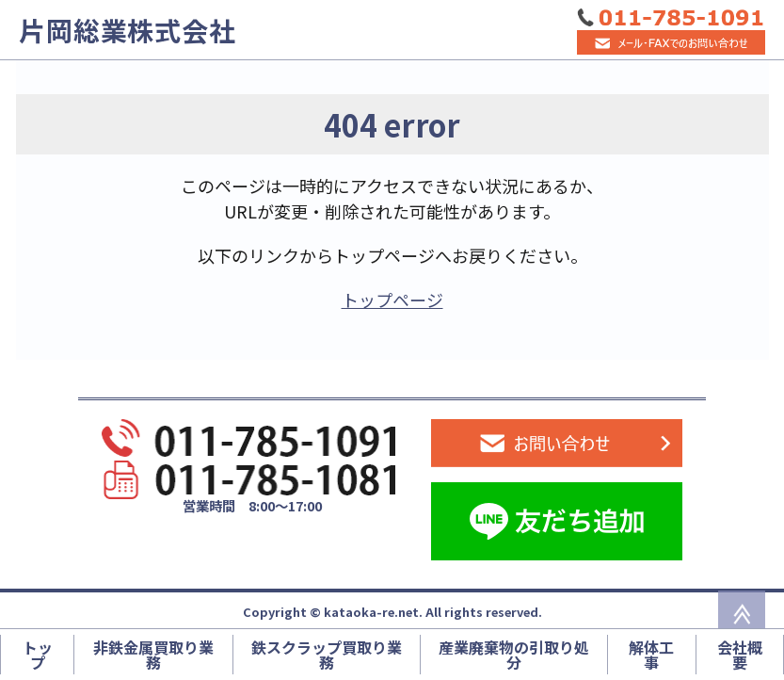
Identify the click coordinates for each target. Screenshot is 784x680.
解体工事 (651, 655)
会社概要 (740, 655)
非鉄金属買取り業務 (153, 655)
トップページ (392, 300)
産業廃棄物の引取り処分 (514, 655)
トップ (38, 655)
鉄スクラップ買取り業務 (327, 655)
